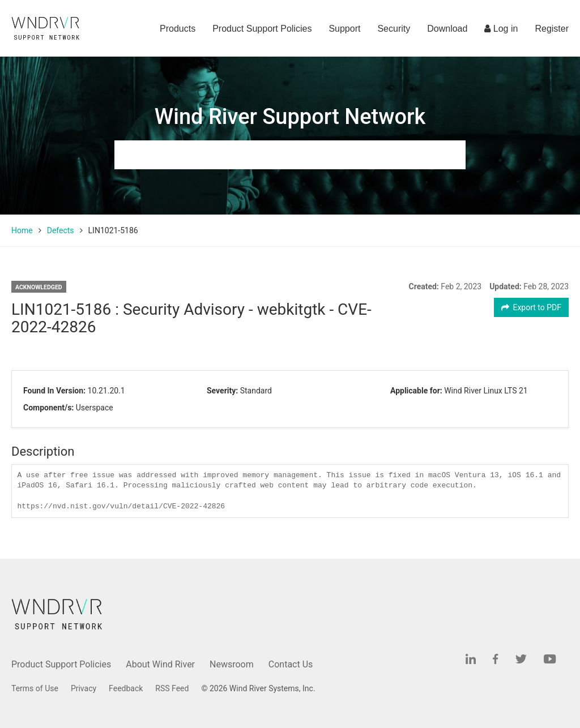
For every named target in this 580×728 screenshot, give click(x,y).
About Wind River (160, 664)
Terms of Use (35, 688)
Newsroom (232, 664)
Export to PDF (532, 307)
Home (22, 230)
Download (447, 29)
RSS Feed (172, 688)
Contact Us (291, 664)
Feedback (126, 688)
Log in (501, 29)
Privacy (84, 688)
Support (344, 29)
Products (178, 29)
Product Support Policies (262, 29)
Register (552, 29)
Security (394, 29)
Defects (61, 230)
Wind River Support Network (290, 117)
